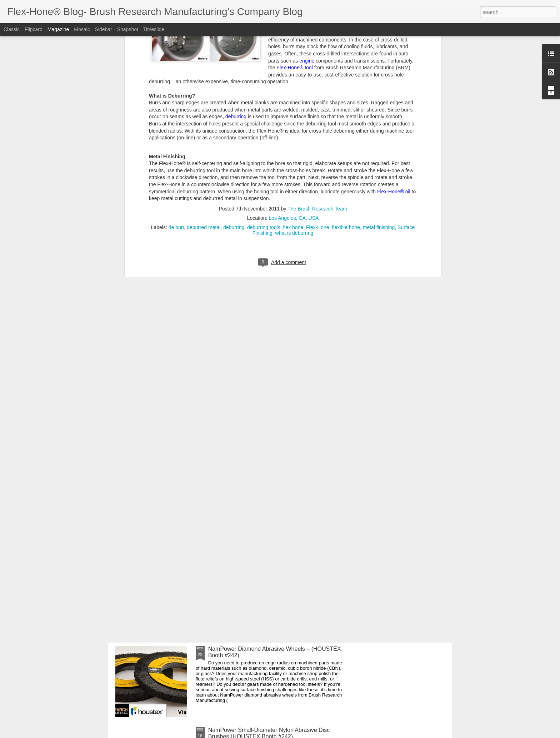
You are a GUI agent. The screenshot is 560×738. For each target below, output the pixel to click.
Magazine (58, 29)
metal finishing (379, 84)
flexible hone (346, 84)
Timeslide (154, 29)
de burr (176, 84)
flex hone (293, 84)
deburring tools (264, 84)
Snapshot (128, 29)
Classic (12, 29)
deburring (234, 84)
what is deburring (294, 89)
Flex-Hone (318, 84)
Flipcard (34, 29)
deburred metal (204, 84)
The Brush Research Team (317, 65)
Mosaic (82, 29)
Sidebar (104, 29)
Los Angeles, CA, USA (294, 74)
